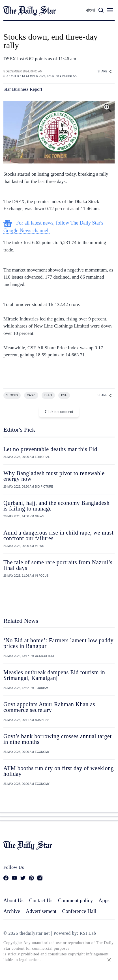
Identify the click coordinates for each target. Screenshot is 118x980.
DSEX (48, 395)
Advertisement (41, 911)
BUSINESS (69, 76)
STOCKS (12, 395)
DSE (64, 395)
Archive (12, 911)
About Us (13, 901)
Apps (104, 901)
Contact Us (41, 901)
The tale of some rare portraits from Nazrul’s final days (58, 565)
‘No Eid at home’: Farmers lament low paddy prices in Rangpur (58, 643)
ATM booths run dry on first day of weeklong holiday (59, 771)
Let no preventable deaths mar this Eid (50, 449)
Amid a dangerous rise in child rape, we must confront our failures (58, 535)
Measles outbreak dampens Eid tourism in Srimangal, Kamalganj (54, 675)
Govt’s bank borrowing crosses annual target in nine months (58, 739)
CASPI (31, 395)
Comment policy (75, 901)
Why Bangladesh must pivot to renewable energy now (54, 476)
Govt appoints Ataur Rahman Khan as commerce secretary (49, 707)
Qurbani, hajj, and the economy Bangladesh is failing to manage (56, 506)
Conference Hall (79, 911)
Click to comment (59, 412)
